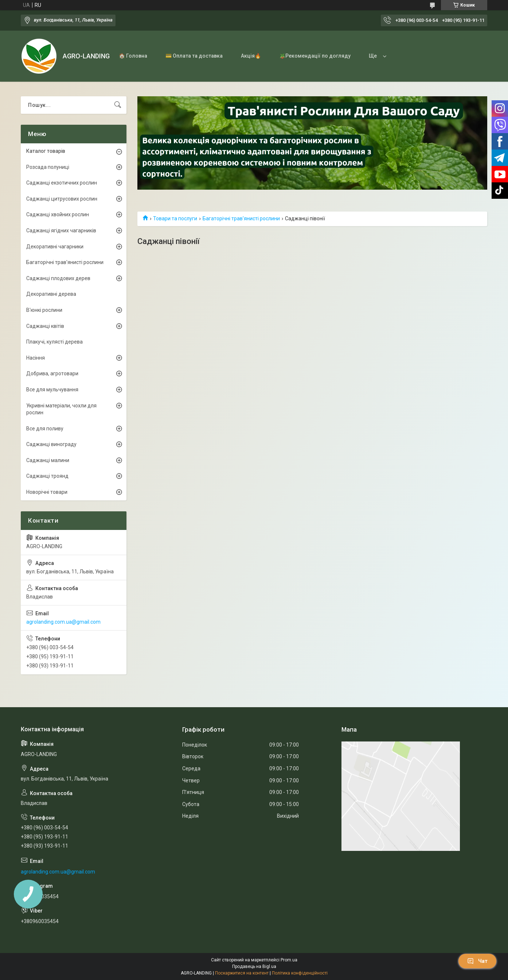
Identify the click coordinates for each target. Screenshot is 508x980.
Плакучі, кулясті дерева (54, 342)
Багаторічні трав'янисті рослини (241, 218)
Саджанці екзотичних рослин (62, 183)
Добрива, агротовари (52, 373)
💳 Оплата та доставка (194, 56)
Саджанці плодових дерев (58, 278)
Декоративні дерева (51, 294)
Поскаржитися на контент (242, 973)
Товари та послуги (175, 218)
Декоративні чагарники (55, 247)
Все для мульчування (52, 390)
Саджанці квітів (45, 326)
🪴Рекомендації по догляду (315, 56)
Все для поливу (45, 429)
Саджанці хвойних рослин (58, 214)
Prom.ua (289, 960)
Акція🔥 (251, 56)
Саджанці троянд (47, 476)
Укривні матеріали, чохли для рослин (61, 409)
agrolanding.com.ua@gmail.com (63, 622)
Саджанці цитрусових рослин (62, 199)
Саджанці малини (48, 460)
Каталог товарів (46, 151)
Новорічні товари (47, 492)
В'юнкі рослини (44, 310)
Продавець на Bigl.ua (254, 967)
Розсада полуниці (48, 167)
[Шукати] (118, 105)
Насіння (36, 358)
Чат (477, 961)
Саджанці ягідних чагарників (61, 231)
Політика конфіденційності (300, 973)
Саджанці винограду (51, 444)
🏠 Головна (133, 56)
